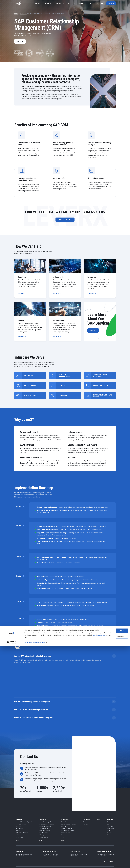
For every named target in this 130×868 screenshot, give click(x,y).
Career (109, 802)
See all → (18, 809)
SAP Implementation (21, 793)
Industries (59, 3)
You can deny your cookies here (34, 864)
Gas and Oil (64, 804)
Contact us (111, 3)
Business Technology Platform (46, 791)
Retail (63, 806)
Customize (115, 858)
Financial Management (44, 800)
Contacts (109, 804)
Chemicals (64, 795)
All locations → (109, 831)
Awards (109, 800)
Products (85, 793)
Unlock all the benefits (65, 220)
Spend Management (44, 797)
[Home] (18, 3)
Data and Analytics (43, 806)
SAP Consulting (20, 797)
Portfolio (70, 3)
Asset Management (44, 802)
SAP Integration (20, 795)
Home (16, 13)
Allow (115, 853)
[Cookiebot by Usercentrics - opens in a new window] (12, 864)
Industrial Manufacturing (67, 800)
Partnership (110, 795)
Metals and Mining (66, 802)
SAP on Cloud (19, 806)
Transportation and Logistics (69, 793)
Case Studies (86, 791)
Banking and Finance (66, 797)
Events (109, 793)
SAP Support (19, 804)
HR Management (43, 804)
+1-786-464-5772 (85, 843)
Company (81, 3)
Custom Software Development (24, 791)
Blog (89, 3)
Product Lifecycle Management (46, 793)
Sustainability (111, 797)
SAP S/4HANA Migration (22, 802)
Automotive (64, 791)
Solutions (48, 3)
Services (37, 3)
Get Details (94, 331)
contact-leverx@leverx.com (105, 843)
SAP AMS (18, 800)
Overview (110, 791)
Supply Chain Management (45, 795)
